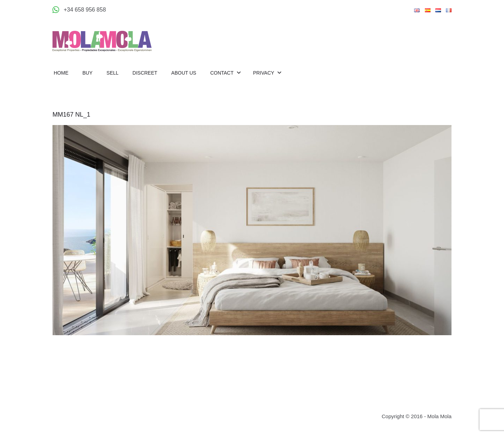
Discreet (145, 73)
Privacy (264, 73)
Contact (223, 73)
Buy (88, 73)
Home (61, 73)
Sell (112, 73)
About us (184, 73)
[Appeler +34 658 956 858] (79, 10)
